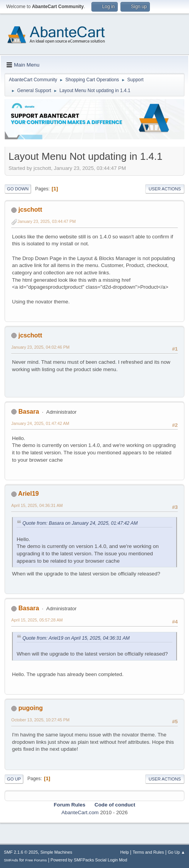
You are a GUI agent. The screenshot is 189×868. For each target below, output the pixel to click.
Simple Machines (56, 852)
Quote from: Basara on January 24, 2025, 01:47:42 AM (80, 523)
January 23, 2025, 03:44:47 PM (46, 221)
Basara (28, 412)
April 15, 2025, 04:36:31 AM (37, 505)
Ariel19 (28, 494)
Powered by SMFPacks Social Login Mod (89, 860)
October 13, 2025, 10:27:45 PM (40, 720)
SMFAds (11, 860)
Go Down (18, 189)
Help (125, 852)
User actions (165, 189)
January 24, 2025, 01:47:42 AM (40, 423)
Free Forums (36, 860)
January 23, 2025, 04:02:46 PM (40, 347)
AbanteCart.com (80, 812)
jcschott (30, 210)
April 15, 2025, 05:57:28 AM (37, 620)
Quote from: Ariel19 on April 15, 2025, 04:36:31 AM (76, 638)
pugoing (30, 708)
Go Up (14, 779)
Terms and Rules (149, 852)
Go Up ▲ (176, 852)
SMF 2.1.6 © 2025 (21, 852)
